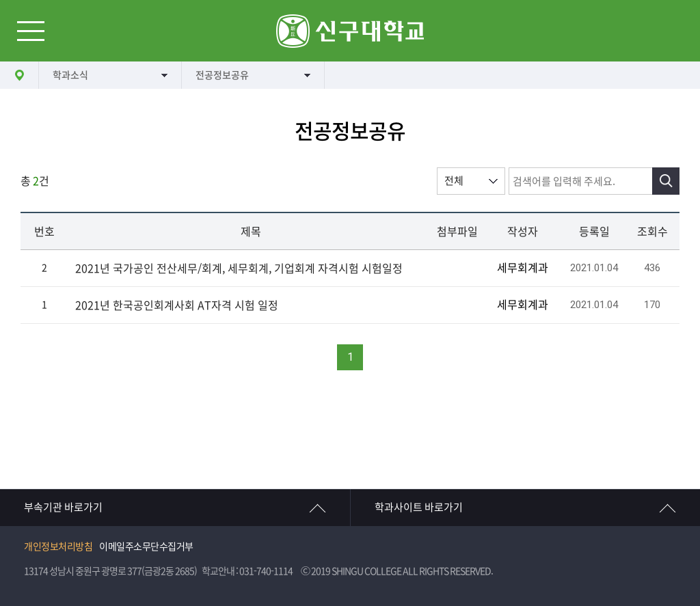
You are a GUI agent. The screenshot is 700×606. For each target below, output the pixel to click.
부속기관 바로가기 (63, 507)
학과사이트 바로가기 (419, 507)
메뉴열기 (31, 31)
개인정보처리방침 (58, 547)
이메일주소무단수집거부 (146, 547)
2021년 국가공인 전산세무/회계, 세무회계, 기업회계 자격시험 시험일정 (239, 268)
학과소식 (70, 75)
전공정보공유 (222, 75)
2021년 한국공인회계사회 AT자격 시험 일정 (177, 305)
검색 (666, 181)
